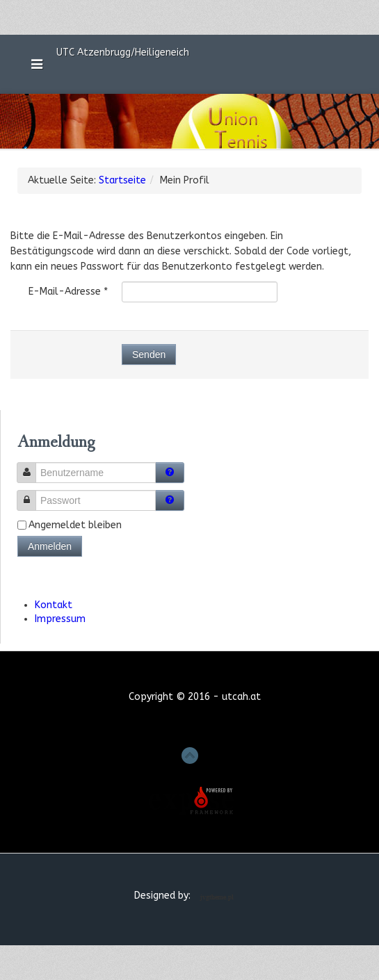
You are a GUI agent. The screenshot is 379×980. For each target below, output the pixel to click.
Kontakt (54, 605)
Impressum (60, 619)
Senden (149, 354)
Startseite (122, 180)
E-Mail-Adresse (68, 292)
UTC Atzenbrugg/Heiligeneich (126, 52)
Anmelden (50, 546)
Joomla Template (219, 897)
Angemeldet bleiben (75, 525)
